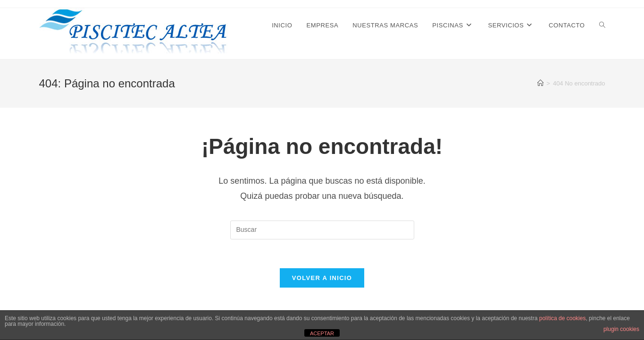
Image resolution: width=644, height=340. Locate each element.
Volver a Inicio (322, 278)
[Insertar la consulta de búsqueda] (322, 230)
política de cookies (563, 318)
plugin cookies (621, 329)
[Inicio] (540, 83)
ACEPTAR (322, 333)
